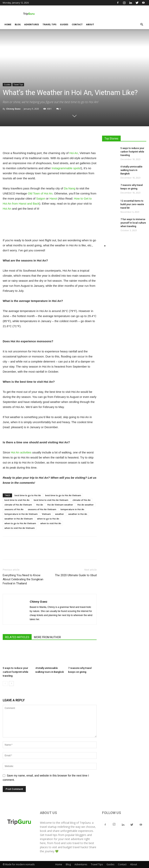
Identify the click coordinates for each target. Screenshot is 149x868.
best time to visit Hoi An (17, 500)
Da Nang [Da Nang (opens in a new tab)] (70, 188)
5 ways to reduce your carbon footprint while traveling (16, 672)
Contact (77, 24)
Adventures (32, 24)
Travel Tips (49, 24)
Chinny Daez (13, 109)
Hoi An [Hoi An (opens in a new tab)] (74, 153)
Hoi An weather (86, 505)
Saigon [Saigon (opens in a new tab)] (41, 198)
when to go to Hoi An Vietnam (20, 523)
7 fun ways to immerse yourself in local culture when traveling (133, 223)
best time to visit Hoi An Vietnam (51, 500)
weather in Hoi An (78, 514)
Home (8, 24)
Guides (64, 24)
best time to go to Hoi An (28, 495)
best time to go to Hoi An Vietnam (63, 495)
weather (60, 514)
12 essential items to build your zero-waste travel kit (132, 204)
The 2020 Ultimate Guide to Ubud (76, 575)
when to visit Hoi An (51, 523)
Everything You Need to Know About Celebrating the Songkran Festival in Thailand (23, 579)
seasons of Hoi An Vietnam (42, 509)
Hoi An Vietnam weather (60, 505)
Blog (18, 24)
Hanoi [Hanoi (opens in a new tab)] (53, 198)
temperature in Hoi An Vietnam (21, 514)
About (90, 24)
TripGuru (85, 823)
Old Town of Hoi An (40, 193)
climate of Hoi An (82, 500)
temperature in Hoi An (72, 509)
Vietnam (46, 514)
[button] (142, 25)
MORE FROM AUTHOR (47, 637)
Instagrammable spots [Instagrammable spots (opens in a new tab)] (66, 168)
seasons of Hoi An (14, 509)
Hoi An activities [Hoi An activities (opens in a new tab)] (21, 452)
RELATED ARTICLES (17, 637)
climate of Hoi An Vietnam (18, 505)
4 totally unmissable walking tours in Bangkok (131, 170)
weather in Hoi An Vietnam (19, 519)
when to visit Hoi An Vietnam (20, 528)
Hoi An (40, 505)
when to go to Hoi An (48, 519)
